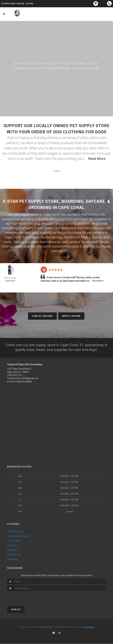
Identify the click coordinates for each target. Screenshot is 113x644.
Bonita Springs (52, 237)
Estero (97, 237)
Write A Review (71, 316)
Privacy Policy (45, 627)
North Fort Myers (77, 237)
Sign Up (16, 610)
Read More (97, 159)
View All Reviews (42, 316)
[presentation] (24, 597)
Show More (98, 281)
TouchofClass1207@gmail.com (23, 378)
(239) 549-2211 (15, 375)
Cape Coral (13, 237)
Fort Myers (31, 237)
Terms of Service (62, 627)
